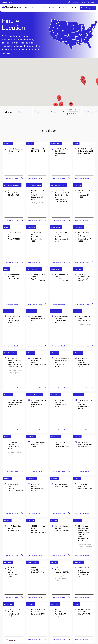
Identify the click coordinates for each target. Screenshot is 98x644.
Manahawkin (32, 478)
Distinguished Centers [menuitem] (31, 8)
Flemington (78, 269)
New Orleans (79, 562)
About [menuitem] (77, 8)
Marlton (77, 478)
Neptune (54, 562)
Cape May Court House (58, 185)
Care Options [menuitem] (42, 8)
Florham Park (8, 311)
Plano (77, 604)
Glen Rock (54, 353)
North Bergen (8, 604)
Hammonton (78, 395)
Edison (6, 269)
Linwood (77, 437)
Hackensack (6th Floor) (35, 395)
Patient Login (73, 2)
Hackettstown (55, 395)
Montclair (78, 520)
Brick (76, 143)
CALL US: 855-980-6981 (89, 2)
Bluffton (30, 143)
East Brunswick (56, 227)
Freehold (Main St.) (10, 353)
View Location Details (11, 178)
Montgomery (8, 562)
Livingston (7, 478)
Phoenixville (55, 604)
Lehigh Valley (55, 437)
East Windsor (79, 227)
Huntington (31, 437)
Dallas (6, 227)
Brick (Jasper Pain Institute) (12, 185)
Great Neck (78, 353)
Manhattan (54, 478)
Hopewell (7, 437)
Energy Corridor (56, 269)
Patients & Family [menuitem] (52, 8)
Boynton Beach (56, 143)
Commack (78, 185)
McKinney (31, 520)
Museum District (33, 562)
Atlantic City (8, 143)
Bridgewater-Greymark (34, 185)
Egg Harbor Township (34, 269)
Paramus (30, 604)
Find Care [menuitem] (20, 8)
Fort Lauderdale (56, 311)
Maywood (7, 520)
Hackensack (8, 395)
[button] (84, 82)
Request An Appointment (88, 8)
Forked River (32, 311)
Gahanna (31, 353)
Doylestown (31, 227)
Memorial (54, 520)
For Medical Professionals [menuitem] (66, 8)
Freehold (78, 311)
